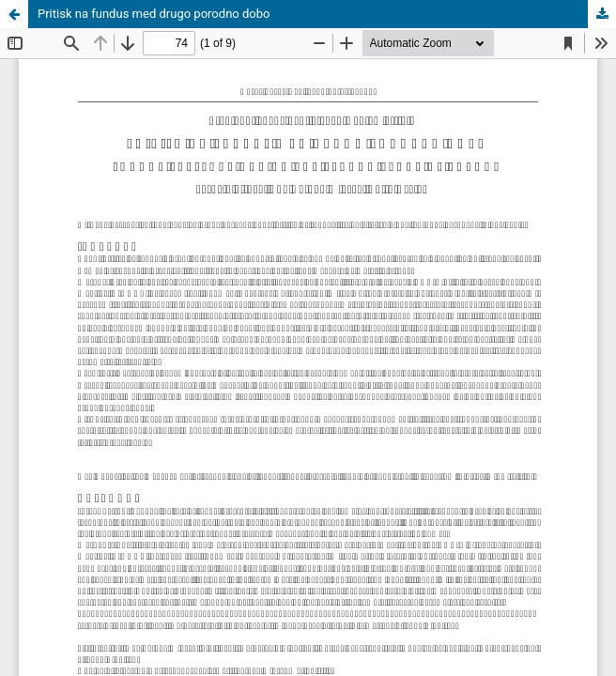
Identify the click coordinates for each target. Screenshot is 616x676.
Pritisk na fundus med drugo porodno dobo (154, 14)
